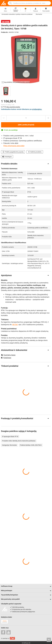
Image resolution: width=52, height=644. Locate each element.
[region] (26, 91)
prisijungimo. (37, 109)
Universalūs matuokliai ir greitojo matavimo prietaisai (17, 14)
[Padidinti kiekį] (48, 118)
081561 (15, 325)
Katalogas (7, 157)
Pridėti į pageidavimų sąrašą (13, 152)
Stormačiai (39, 14)
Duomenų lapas (8, 355)
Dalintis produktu (35, 152)
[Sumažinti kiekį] (4, 118)
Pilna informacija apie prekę (14, 146)
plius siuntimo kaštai (13, 107)
